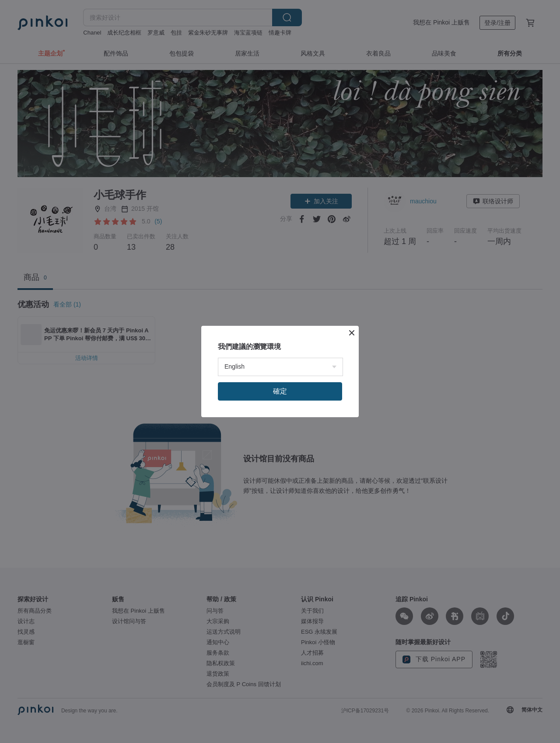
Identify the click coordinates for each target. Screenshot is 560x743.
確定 (280, 391)
